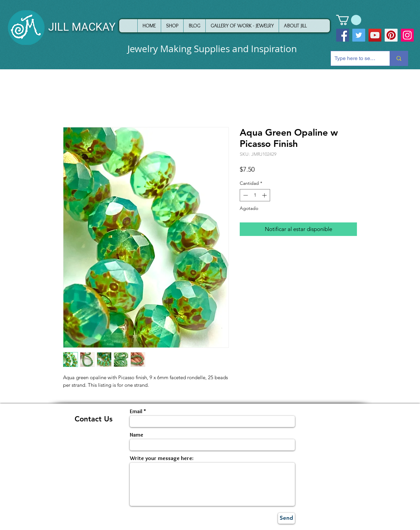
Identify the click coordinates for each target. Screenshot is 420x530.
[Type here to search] (355, 58)
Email (136, 411)
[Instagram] (407, 35)
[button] (349, 20)
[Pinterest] (391, 35)
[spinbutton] (255, 195)
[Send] (286, 518)
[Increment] (265, 195)
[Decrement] (245, 195)
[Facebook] (343, 35)
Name (137, 435)
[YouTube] (375, 35)
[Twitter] (359, 35)
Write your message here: (162, 458)
